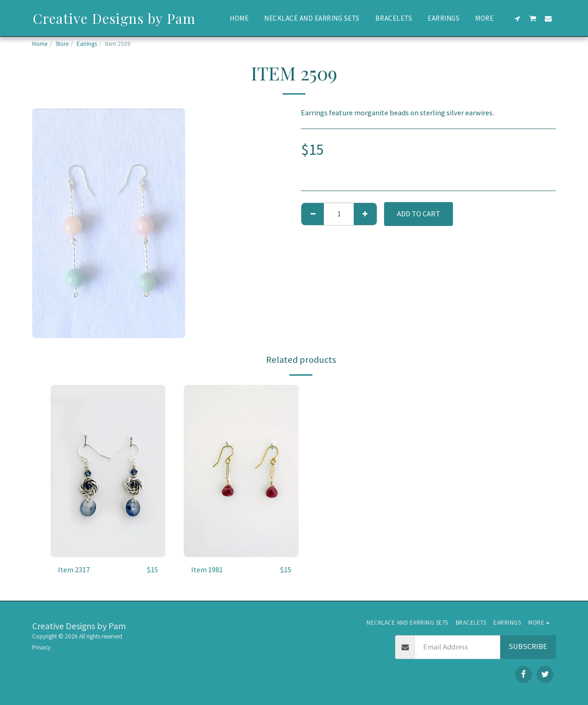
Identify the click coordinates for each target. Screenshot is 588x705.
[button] (517, 18)
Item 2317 (74, 570)
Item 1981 (207, 570)
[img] (108, 471)
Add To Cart (418, 214)
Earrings (87, 44)
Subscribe (528, 646)
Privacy (41, 647)
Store (62, 44)
